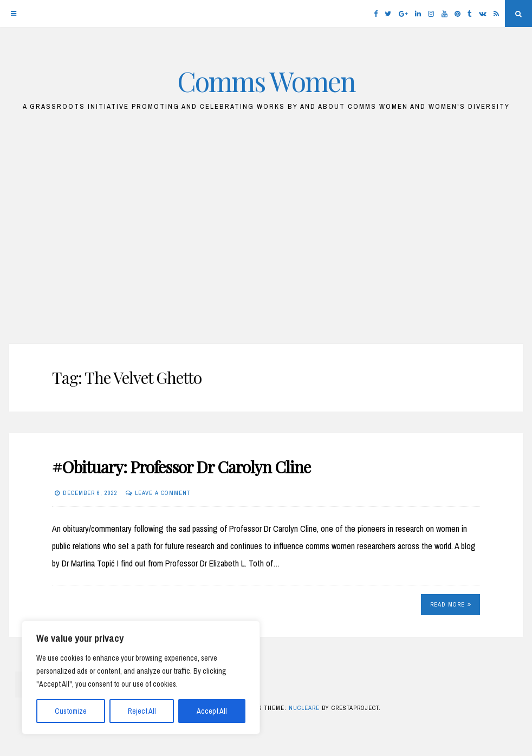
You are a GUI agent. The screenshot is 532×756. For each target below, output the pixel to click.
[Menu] (14, 14)
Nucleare (304, 708)
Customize (71, 711)
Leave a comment (163, 493)
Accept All (212, 711)
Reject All (142, 711)
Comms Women (266, 81)
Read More (451, 604)
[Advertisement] (266, 233)
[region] (141, 677)
